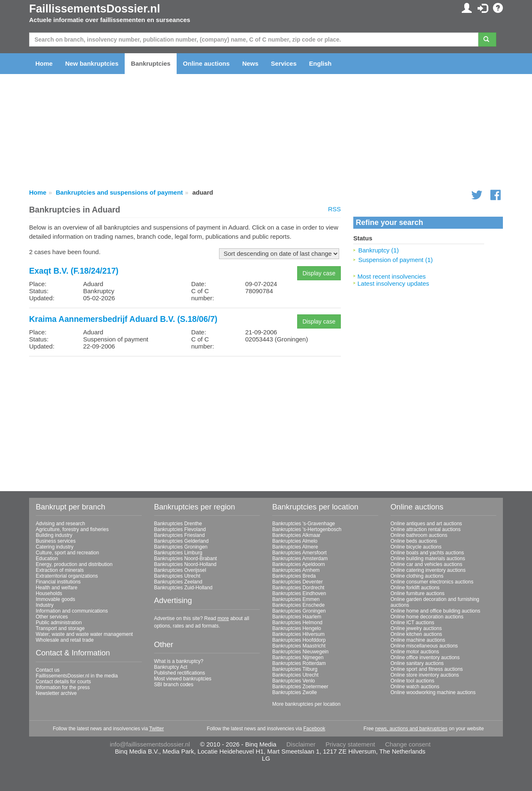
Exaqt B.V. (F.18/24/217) (74, 271)
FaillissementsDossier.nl (95, 9)
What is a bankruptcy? (179, 661)
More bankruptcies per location (306, 704)
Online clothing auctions (417, 576)
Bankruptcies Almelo (295, 541)
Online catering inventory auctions (428, 570)
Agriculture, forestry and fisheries (72, 529)
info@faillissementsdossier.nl (150, 744)
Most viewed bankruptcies (183, 679)
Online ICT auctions (413, 623)
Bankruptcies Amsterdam (300, 559)
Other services (52, 617)
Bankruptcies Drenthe (178, 524)
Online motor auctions (415, 652)
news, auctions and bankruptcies (411, 729)
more (223, 618)
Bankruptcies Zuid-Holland (183, 588)
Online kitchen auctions (416, 634)
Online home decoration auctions (427, 617)
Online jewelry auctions (416, 628)
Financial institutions (58, 582)
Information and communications (72, 611)
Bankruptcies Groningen (181, 547)
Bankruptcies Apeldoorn (299, 564)
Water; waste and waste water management (84, 634)
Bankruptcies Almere (295, 547)
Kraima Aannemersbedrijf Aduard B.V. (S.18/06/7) (123, 319)
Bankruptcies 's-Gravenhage (304, 524)
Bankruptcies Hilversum (298, 634)
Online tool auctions (413, 681)
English (320, 63)
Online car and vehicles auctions (427, 564)
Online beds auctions (414, 541)
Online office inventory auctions (425, 658)
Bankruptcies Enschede (298, 605)
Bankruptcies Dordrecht (298, 588)
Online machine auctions (418, 640)
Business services (56, 541)
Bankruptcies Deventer (297, 582)
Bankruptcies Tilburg (295, 669)
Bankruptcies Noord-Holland (185, 564)
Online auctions (206, 63)
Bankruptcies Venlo (294, 681)
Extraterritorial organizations (67, 576)
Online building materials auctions (428, 559)
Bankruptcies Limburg (178, 553)
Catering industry (55, 547)
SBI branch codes (174, 685)
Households (49, 593)
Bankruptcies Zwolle (294, 692)
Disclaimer (301, 744)
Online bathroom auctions (419, 535)
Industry (45, 605)
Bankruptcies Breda (294, 576)
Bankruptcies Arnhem (296, 570)
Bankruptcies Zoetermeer (300, 687)
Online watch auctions (415, 687)
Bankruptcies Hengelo (297, 628)
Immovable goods (55, 599)
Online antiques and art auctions (426, 524)
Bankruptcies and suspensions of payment (119, 192)
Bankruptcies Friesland (180, 535)
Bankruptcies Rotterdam (299, 663)
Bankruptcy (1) (379, 250)
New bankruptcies (92, 63)
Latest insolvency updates (393, 283)
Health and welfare (57, 588)
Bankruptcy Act (171, 667)
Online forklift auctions (415, 588)
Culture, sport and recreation (67, 553)
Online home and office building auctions (436, 611)
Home (44, 63)
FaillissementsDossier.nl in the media (77, 676)
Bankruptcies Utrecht (177, 576)
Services (284, 63)
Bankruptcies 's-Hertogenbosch (307, 529)
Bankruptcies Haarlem (297, 617)
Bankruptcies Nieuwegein (300, 652)
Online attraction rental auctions (426, 529)
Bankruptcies (151, 63)
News (250, 63)
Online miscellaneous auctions (424, 646)
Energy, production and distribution (74, 564)
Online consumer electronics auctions (432, 582)
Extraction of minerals (60, 570)
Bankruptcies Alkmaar (296, 535)
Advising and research (60, 524)
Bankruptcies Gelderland (181, 541)
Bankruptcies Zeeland (178, 582)
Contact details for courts (63, 682)
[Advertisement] (185, 421)
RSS (334, 209)
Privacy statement (350, 744)
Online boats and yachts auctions (427, 553)
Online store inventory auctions (425, 675)
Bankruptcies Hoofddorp (299, 640)
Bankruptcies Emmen (296, 599)
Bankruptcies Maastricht (299, 646)
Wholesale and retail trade (65, 640)
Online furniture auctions (418, 593)
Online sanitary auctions (417, 663)
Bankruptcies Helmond (297, 623)
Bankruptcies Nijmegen (298, 658)
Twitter (156, 729)
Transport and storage (60, 628)
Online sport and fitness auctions (427, 669)
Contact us (48, 670)
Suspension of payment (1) (395, 260)
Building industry (54, 535)
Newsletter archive (56, 693)
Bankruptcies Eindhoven (299, 593)
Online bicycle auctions (416, 547)
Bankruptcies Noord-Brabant (186, 559)
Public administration (59, 623)
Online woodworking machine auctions (433, 692)
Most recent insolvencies (392, 276)
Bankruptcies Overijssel (180, 570)
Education (47, 559)
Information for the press (63, 687)
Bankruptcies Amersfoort (299, 553)
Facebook (314, 729)
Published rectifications (180, 673)
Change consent (408, 744)
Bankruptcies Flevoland (180, 529)
